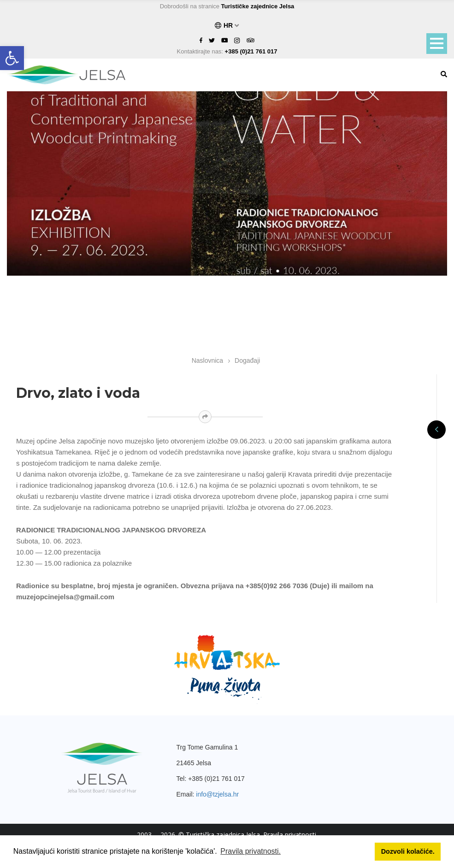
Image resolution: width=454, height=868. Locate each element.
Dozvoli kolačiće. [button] (408, 851)
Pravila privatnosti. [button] (251, 851)
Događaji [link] (247, 360)
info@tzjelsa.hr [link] (217, 794)
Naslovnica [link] (207, 360)
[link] (12, 58)
